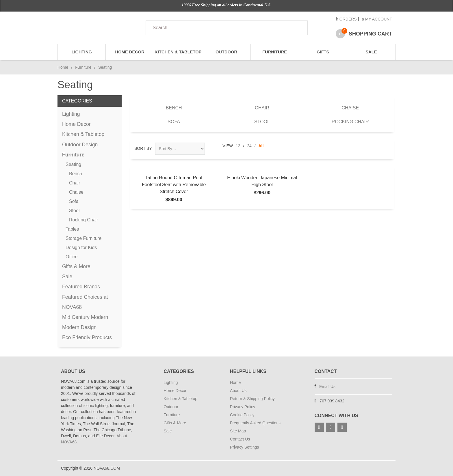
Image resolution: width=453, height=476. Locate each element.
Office (72, 257)
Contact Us (240, 439)
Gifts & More (76, 266)
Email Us (327, 387)
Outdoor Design (80, 145)
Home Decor (130, 52)
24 (249, 146)
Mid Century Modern (85, 317)
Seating (73, 164)
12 (238, 146)
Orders (346, 19)
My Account (377, 19)
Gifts (323, 52)
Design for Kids (81, 248)
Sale (371, 52)
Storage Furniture (84, 238)
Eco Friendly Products (87, 337)
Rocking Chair (350, 122)
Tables (72, 229)
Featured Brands (81, 287)
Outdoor (226, 52)
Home (63, 67)
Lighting (81, 52)
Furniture (275, 52)
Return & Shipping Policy (252, 399)
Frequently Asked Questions (255, 423)
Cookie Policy (242, 415)
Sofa (174, 122)
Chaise (350, 108)
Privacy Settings (244, 447)
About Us (238, 391)
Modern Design (79, 327)
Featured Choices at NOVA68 (85, 302)
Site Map (238, 431)
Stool (262, 122)
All (261, 146)
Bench (174, 108)
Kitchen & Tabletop (178, 52)
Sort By (143, 148)
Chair (262, 108)
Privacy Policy (243, 407)
